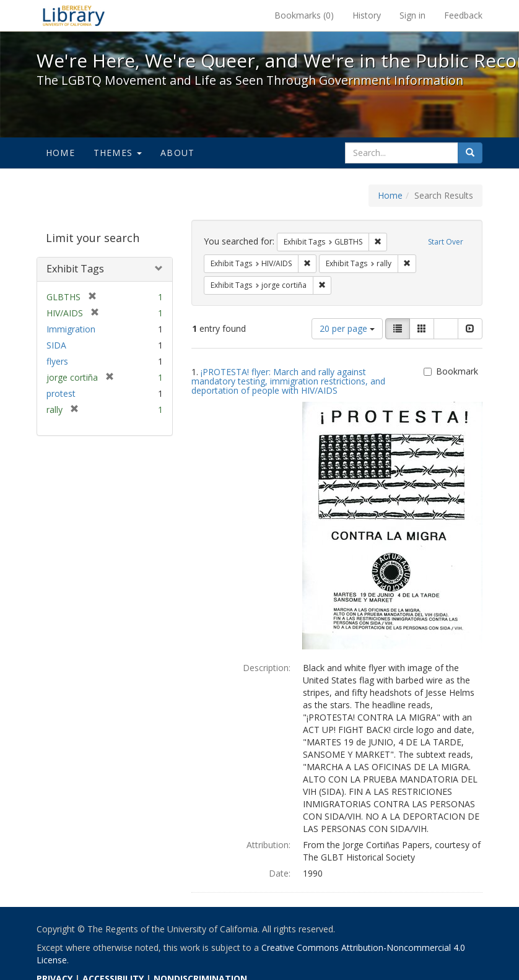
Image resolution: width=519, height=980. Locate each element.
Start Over (446, 242)
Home (60, 153)
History (367, 15)
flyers (57, 361)
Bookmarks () (304, 15)
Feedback (463, 15)
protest (61, 393)
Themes (118, 153)
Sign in (412, 15)
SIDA (56, 345)
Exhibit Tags (75, 269)
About (177, 153)
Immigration (71, 329)
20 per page (347, 328)
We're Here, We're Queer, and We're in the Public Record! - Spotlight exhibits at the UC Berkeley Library (74, 15)
